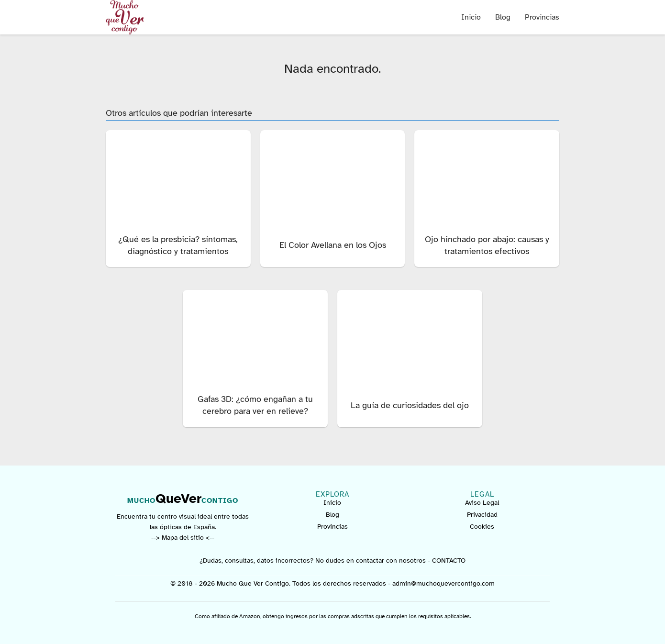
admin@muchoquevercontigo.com (443, 583)
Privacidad (482, 515)
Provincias (542, 17)
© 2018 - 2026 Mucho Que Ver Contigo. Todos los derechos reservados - (281, 583)
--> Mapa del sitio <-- (183, 538)
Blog (503, 17)
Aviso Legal (482, 503)
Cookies (482, 527)
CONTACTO (449, 561)
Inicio (471, 17)
